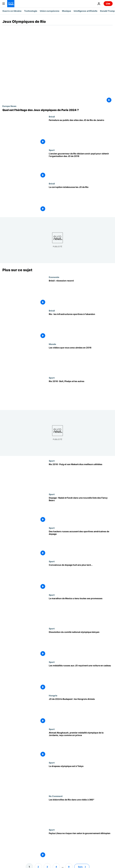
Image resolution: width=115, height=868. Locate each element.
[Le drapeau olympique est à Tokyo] (81, 778)
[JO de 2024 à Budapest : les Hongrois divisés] (81, 711)
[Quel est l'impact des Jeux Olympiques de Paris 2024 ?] (57, 110)
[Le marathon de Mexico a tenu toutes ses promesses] (81, 610)
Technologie (31, 11)
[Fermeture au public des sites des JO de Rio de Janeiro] (81, 132)
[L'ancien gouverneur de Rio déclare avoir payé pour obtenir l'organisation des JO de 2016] (81, 166)
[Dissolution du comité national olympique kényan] (81, 644)
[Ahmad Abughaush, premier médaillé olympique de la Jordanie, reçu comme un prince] (81, 744)
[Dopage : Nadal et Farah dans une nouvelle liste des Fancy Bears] (81, 510)
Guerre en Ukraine (12, 11)
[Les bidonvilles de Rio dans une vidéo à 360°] (81, 812)
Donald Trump (107, 11)
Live (108, 4)
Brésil (52, 117)
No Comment (56, 796)
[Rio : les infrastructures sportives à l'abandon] (81, 326)
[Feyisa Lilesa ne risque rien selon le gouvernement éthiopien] (81, 845)
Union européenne (50, 11)
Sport (52, 150)
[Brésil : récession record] (81, 293)
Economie (54, 277)
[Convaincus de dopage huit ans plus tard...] (81, 577)
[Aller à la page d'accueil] (11, 4)
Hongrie (53, 695)
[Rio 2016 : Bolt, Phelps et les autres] (81, 393)
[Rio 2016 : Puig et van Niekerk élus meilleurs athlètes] (81, 476)
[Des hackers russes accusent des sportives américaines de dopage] (81, 543)
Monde (52, 344)
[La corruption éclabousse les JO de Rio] (81, 199)
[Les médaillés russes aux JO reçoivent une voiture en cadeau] (81, 678)
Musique (67, 11)
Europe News (9, 106)
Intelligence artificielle (86, 11)
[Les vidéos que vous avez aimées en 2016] (81, 360)
